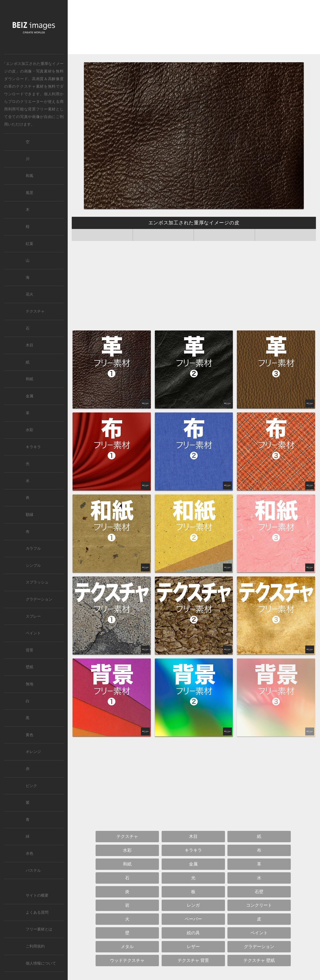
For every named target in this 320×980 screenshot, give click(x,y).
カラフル (33, 548)
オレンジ (33, 752)
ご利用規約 (35, 946)
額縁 (30, 515)
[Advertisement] (194, 28)
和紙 (30, 379)
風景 (30, 193)
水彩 (30, 430)
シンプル (33, 566)
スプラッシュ (37, 582)
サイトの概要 (37, 895)
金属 (30, 396)
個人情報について (41, 963)
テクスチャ (35, 311)
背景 (30, 650)
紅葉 (30, 244)
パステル (33, 871)
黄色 (30, 735)
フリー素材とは (39, 929)
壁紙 (30, 667)
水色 (30, 853)
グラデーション (39, 599)
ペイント (33, 633)
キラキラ (33, 447)
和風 (30, 176)
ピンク (31, 786)
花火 (30, 294)
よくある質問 (37, 912)
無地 (30, 684)
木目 (30, 345)
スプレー (33, 616)
